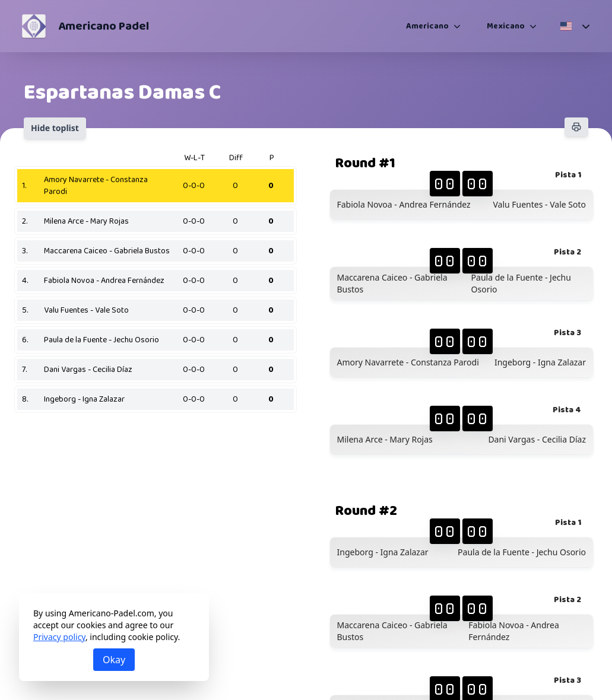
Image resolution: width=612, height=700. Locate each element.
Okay (114, 660)
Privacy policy (59, 637)
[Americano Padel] (34, 26)
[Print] (576, 127)
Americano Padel (104, 26)
